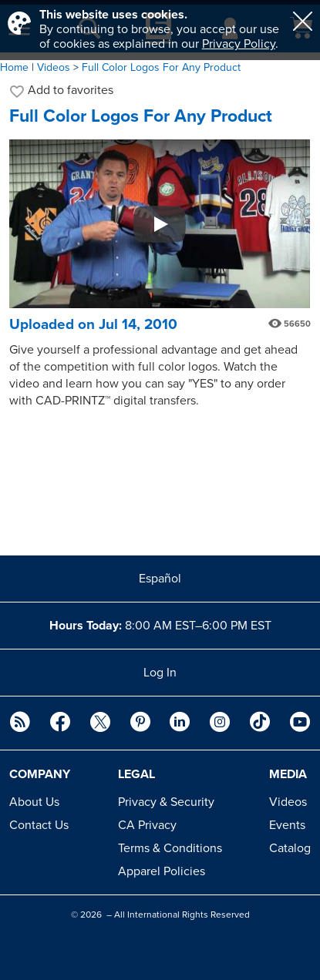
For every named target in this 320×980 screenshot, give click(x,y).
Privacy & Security (166, 802)
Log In (160, 673)
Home (14, 67)
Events (287, 825)
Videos (288, 802)
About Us (34, 802)
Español (160, 579)
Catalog (290, 848)
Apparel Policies (162, 871)
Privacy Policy (239, 44)
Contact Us (39, 825)
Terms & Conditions (170, 848)
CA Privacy (147, 825)
